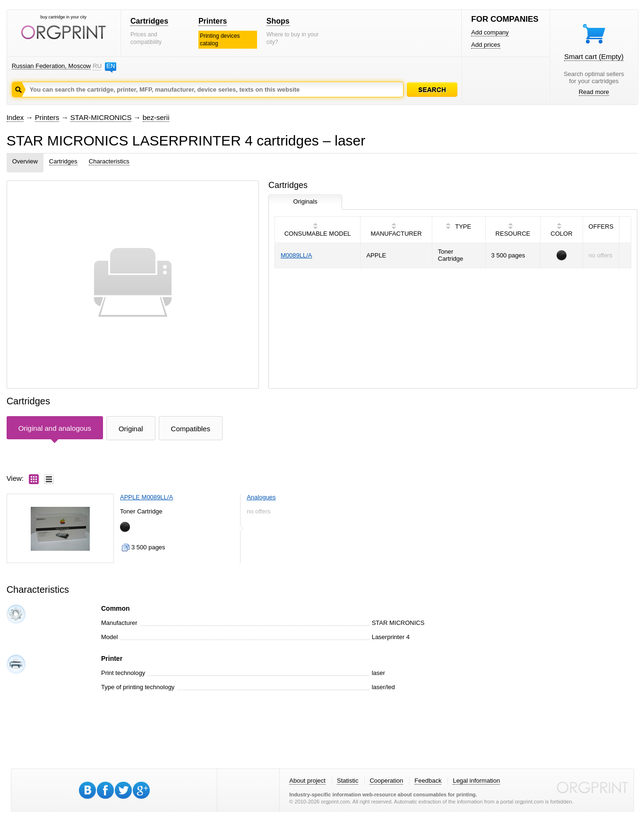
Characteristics (109, 161)
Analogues (261, 497)
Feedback (428, 781)
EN (111, 66)
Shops (278, 21)
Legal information (476, 781)
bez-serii (156, 117)
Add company (490, 32)
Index (15, 117)
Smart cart (594, 56)
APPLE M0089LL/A (146, 497)
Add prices (485, 45)
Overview (25, 161)
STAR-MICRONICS (101, 117)
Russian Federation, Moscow (52, 66)
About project (307, 781)
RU (97, 66)
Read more (594, 92)
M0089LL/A (296, 255)
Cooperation (386, 781)
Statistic (348, 781)
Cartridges (149, 21)
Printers (213, 21)
